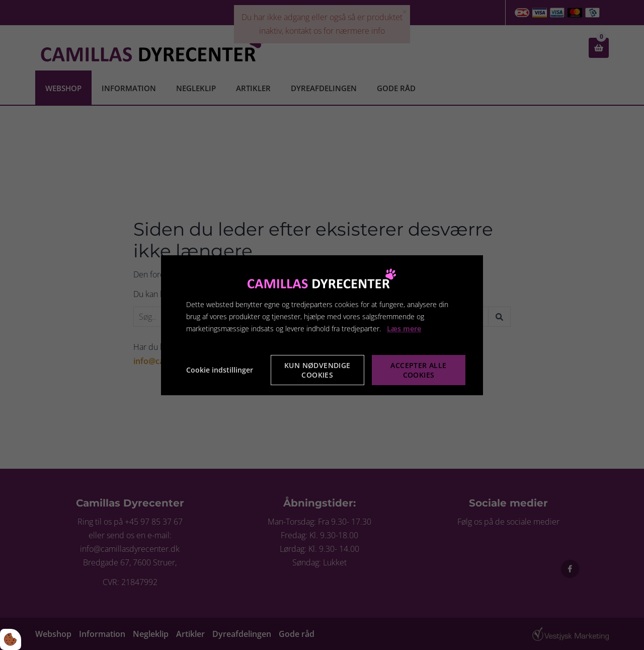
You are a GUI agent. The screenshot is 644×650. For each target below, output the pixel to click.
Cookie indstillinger (220, 370)
